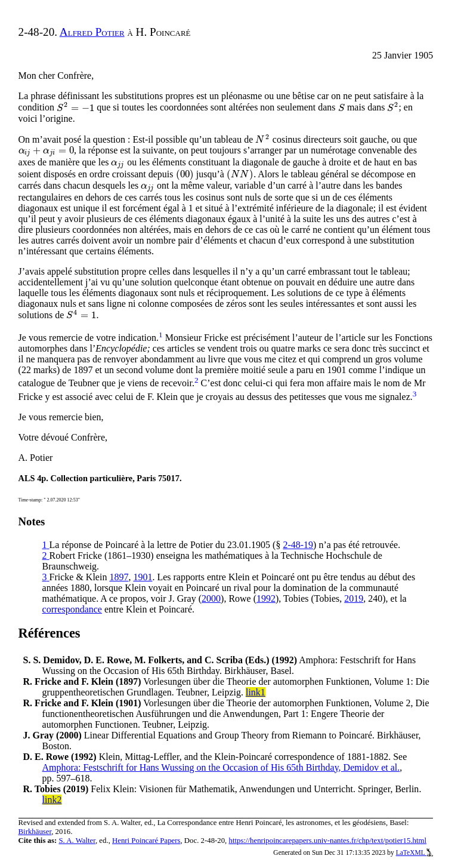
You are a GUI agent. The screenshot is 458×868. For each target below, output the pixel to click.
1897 (119, 577)
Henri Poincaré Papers (146, 841)
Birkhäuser (35, 832)
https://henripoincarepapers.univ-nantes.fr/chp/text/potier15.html (328, 841)
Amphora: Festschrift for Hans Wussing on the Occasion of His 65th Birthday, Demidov (221, 767)
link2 (52, 800)
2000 (211, 598)
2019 (354, 598)
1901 (143, 577)
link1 (256, 692)
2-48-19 (298, 545)
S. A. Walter (77, 841)
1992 (266, 598)
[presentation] (75, 108)
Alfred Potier (92, 32)
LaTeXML (415, 852)
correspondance (72, 609)
